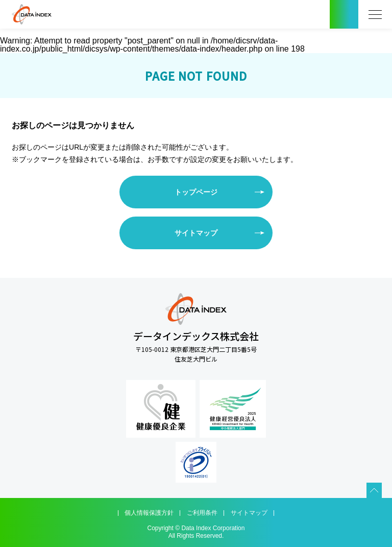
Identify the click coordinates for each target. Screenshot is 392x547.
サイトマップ (196, 233)
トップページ (196, 192)
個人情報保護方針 (149, 513)
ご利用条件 (202, 513)
